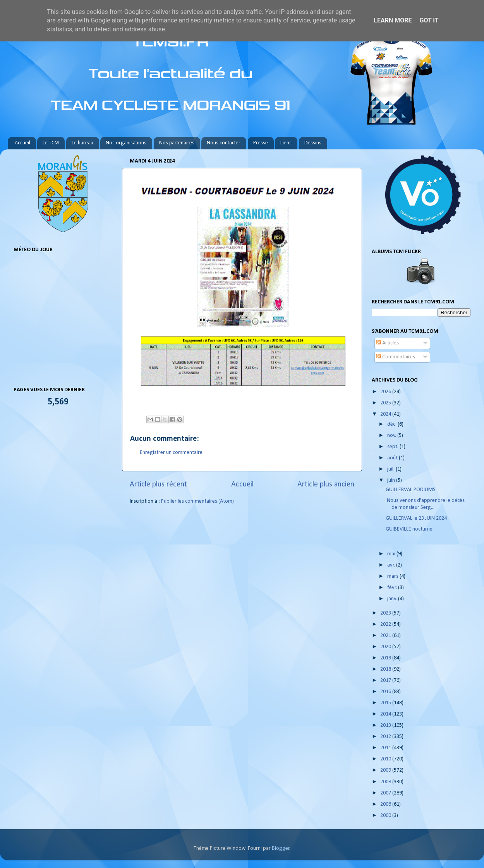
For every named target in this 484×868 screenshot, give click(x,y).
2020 (386, 647)
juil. (391, 469)
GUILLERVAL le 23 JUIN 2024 (416, 518)
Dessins (313, 143)
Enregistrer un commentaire (171, 453)
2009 (386, 770)
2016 (386, 692)
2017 (386, 681)
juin (392, 480)
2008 (386, 782)
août (393, 458)
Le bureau (82, 143)
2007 (386, 793)
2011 (386, 748)
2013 (386, 725)
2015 (386, 703)
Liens (286, 143)
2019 (386, 658)
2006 (386, 804)
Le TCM (51, 143)
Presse (261, 143)
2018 (386, 669)
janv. (393, 599)
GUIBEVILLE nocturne (409, 529)
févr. (393, 588)
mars (393, 576)
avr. (392, 565)
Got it (429, 20)
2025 (386, 403)
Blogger (281, 848)
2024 (386, 414)
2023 (386, 613)
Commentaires (396, 357)
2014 (386, 714)
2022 (386, 624)
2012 (386, 737)
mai (392, 554)
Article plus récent (158, 485)
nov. (392, 436)
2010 (386, 759)
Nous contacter (224, 143)
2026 (386, 392)
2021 (386, 636)
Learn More (393, 20)
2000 (386, 816)
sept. (393, 447)
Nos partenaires (177, 143)
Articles (388, 343)
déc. (392, 424)
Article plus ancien (326, 485)
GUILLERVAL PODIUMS (411, 490)
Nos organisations (126, 143)
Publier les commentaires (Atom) (197, 501)
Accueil (22, 143)
